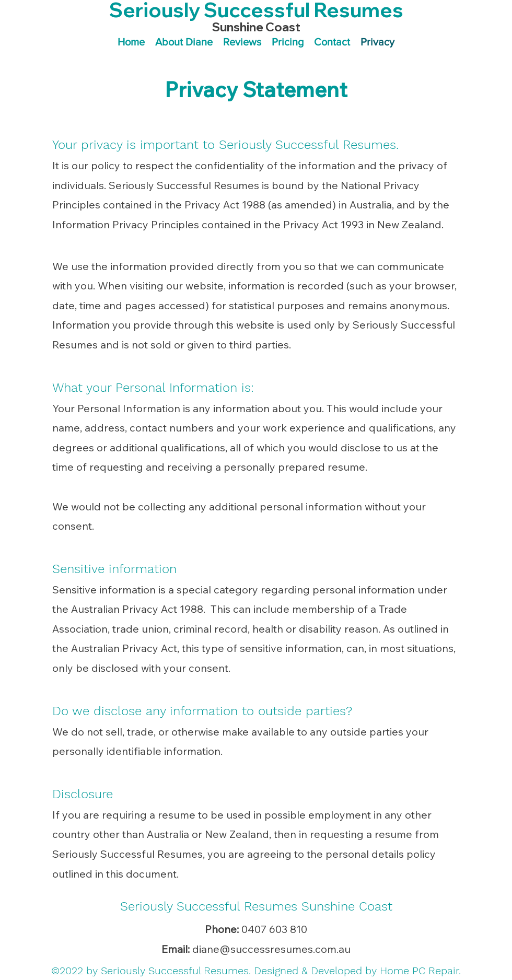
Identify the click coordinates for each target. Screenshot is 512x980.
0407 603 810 (274, 929)
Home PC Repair (419, 971)
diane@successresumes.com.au (271, 949)
